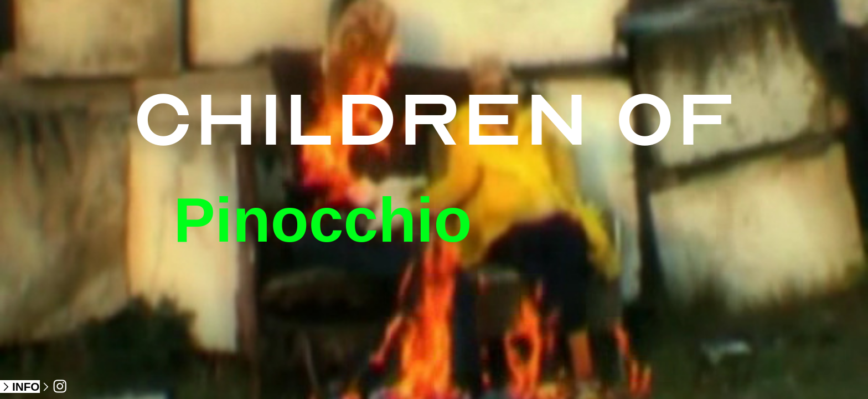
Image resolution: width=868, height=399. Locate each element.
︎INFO (20, 387)
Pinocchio (322, 220)
